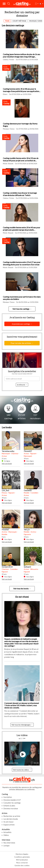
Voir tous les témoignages (21, 725)
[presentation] (20, 739)
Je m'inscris (21, 385)
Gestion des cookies (22, 865)
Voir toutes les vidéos (21, 770)
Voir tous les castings (21, 309)
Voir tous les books (21, 589)
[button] (37, 4)
